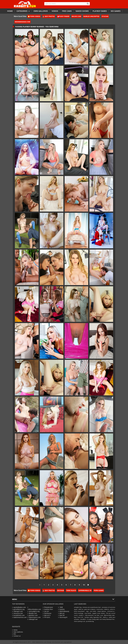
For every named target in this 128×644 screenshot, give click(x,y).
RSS (14, 634)
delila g (105, 617)
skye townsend (89, 615)
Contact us (16, 636)
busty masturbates (79, 611)
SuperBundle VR (85, 590)
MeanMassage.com (22, 22)
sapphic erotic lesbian (99, 613)
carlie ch (112, 609)
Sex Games (116, 11)
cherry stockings (79, 613)
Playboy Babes (100, 11)
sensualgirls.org (33, 611)
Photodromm (48, 607)
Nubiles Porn (48, 609)
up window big (90, 621)
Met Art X (47, 615)
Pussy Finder (63, 16)
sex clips (97, 615)
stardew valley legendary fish (93, 617)
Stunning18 (63, 617)
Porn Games (99, 590)
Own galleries (41, 11)
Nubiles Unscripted (91, 16)
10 (84, 585)
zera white (93, 611)
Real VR (61, 615)
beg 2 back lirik (79, 617)
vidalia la (106, 609)
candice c (81, 615)
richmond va (111, 611)
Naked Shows (82, 11)
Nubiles (61, 609)
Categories (23, 11)
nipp (87, 611)
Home (10, 11)
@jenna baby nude (109, 615)
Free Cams (67, 11)
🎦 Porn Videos (34, 16)
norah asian (100, 609)
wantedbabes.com (19, 607)
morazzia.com (17, 613)
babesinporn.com (34, 617)
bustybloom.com (18, 615)
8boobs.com (32, 613)
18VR (60, 607)
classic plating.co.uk (79, 621)
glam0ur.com (32, 615)
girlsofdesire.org (18, 609)
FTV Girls (46, 617)
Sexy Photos (49, 16)
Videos (55, 11)
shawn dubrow (102, 611)
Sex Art (46, 611)
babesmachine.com (19, 617)
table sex (81, 609)
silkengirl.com (17, 611)
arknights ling (78, 607)
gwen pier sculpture (90, 609)
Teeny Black (71, 590)
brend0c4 (83, 619)
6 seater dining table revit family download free (101, 619)
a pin (102, 615)
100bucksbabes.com (34, 609)
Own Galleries (17, 632)
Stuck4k (105, 16)
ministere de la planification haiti (92, 607)
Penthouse (47, 613)
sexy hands (88, 613)
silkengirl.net (32, 619)
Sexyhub (60, 590)
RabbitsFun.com (41, 642)
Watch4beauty (64, 611)
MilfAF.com (76, 16)
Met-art (61, 613)
